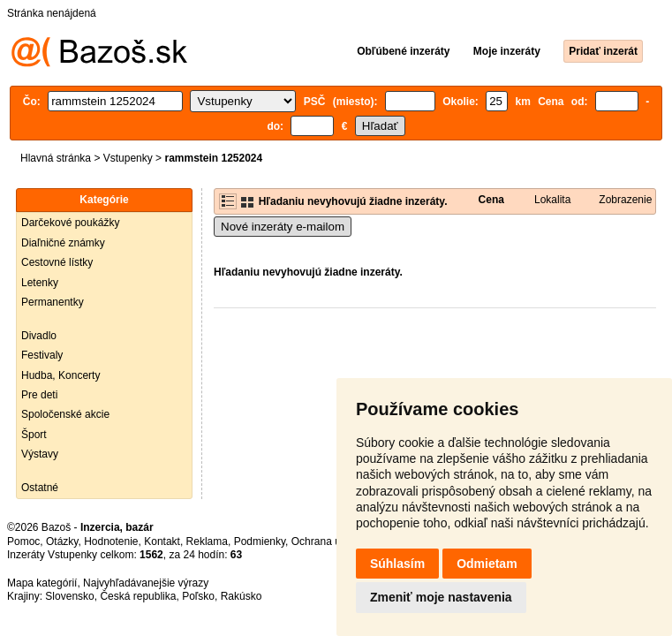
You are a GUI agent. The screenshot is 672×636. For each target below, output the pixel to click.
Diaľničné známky (63, 243)
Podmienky (260, 541)
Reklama (207, 541)
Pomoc (23, 541)
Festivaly (42, 355)
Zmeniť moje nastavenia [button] (441, 597)
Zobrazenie (625, 200)
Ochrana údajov (328, 541)
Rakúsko (242, 596)
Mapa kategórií (42, 583)
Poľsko (198, 596)
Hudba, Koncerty (60, 375)
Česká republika (138, 596)
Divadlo (39, 336)
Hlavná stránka (56, 158)
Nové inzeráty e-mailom (283, 227)
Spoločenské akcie (65, 414)
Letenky (40, 283)
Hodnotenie (111, 541)
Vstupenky (128, 158)
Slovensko (69, 596)
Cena (491, 200)
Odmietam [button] (487, 564)
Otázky (62, 541)
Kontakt (162, 541)
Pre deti (39, 395)
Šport (34, 435)
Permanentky (53, 302)
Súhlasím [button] (397, 564)
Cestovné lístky (57, 262)
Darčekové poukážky (70, 223)
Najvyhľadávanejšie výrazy (146, 583)
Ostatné (40, 488)
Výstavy (40, 454)
